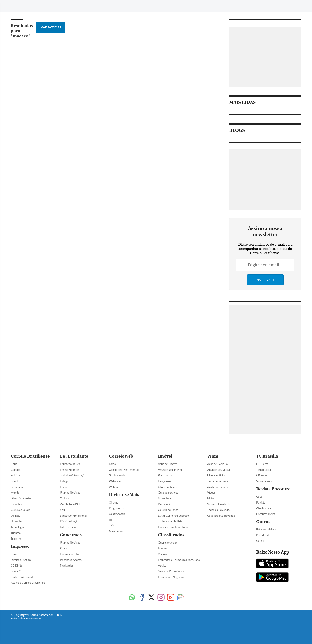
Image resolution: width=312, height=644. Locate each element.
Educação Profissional (73, 516)
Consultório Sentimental (124, 470)
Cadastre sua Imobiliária (173, 527)
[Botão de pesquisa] (32, 5)
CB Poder (262, 475)
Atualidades (264, 508)
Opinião (16, 516)
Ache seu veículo (217, 464)
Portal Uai (262, 535)
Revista (261, 502)
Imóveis (163, 548)
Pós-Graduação (69, 521)
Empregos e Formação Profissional (179, 560)
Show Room (165, 498)
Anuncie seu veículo (219, 470)
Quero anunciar (168, 543)
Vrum (213, 456)
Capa (14, 464)
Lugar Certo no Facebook (174, 516)
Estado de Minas (266, 529)
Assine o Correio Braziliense (28, 583)
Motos (211, 498)
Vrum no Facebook (219, 504)
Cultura (64, 498)
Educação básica (70, 464)
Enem (63, 487)
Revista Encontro (273, 489)
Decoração (165, 504)
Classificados (171, 535)
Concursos (71, 535)
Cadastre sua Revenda (221, 516)
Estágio (64, 481)
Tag (110, 6)
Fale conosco (68, 527)
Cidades (16, 470)
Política (15, 475)
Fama (112, 464)
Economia (17, 487)
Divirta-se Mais (124, 495)
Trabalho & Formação (73, 475)
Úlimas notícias (167, 487)
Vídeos (211, 493)
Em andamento (69, 554)
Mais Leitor (116, 531)
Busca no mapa (167, 475)
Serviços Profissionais (171, 571)
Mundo (15, 493)
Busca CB (17, 571)
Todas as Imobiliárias (171, 521)
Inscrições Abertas (71, 560)
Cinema (114, 502)
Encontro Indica (266, 514)
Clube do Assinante (23, 577)
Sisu (62, 510)
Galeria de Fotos (168, 510)
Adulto (162, 566)
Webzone (115, 481)
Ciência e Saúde (20, 510)
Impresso (20, 546)
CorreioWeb (121, 456)
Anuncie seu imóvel (170, 470)
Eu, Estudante (74, 456)
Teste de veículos (218, 481)
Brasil (14, 481)
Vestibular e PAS (70, 504)
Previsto (65, 548)
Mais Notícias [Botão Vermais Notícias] (51, 27)
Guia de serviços (168, 493)
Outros (263, 522)
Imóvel (165, 456)
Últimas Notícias (70, 493)
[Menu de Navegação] (19, 5)
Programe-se (117, 508)
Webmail (114, 487)
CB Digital (17, 566)
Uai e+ (260, 541)
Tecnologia (17, 527)
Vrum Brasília (264, 481)
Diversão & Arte (21, 498)
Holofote (16, 521)
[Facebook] (265, 7)
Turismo (16, 533)
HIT (111, 520)
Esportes (16, 504)
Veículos (163, 554)
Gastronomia (117, 475)
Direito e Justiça (21, 560)
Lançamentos (166, 481)
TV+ (112, 525)
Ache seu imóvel (168, 464)
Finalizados (67, 566)
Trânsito (16, 538)
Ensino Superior (69, 470)
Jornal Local (264, 470)
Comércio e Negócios (171, 577)
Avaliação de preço (219, 487)
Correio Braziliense (30, 456)
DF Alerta (262, 464)
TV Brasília (267, 456)
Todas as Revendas (219, 510)
